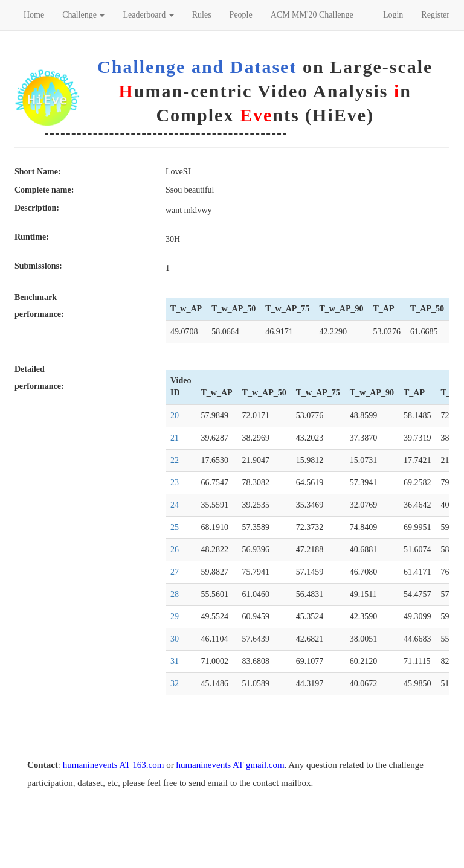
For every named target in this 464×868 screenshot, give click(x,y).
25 (175, 527)
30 (175, 639)
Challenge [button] (83, 15)
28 (175, 594)
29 (175, 617)
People (241, 15)
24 (175, 505)
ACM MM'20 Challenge (312, 15)
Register (435, 15)
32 (175, 684)
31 (175, 661)
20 (175, 416)
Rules (202, 15)
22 (175, 460)
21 (175, 438)
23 (175, 483)
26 (175, 550)
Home (34, 15)
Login (393, 15)
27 (175, 572)
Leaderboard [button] (148, 15)
